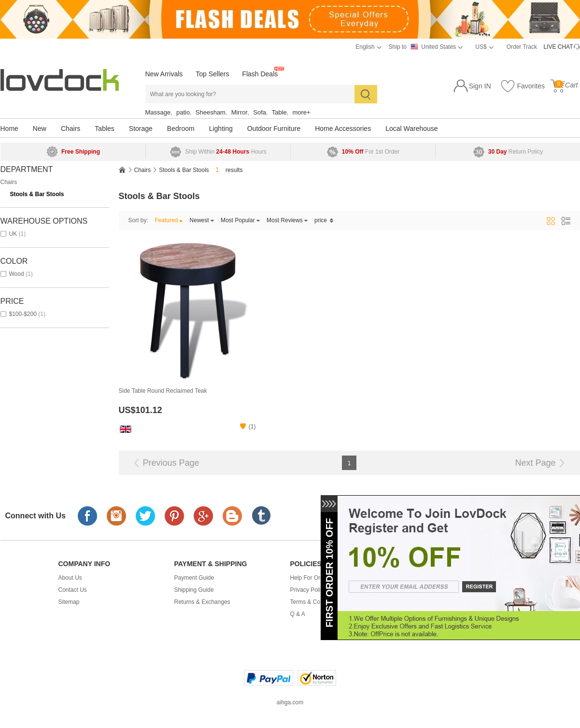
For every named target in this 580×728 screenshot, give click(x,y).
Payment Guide (194, 578)
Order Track (522, 47)
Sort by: (138, 220)
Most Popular (240, 220)
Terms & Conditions (315, 602)
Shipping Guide (194, 590)
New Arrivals (164, 74)
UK (13, 234)
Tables (104, 128)
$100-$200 (23, 314)
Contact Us (73, 590)
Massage (158, 112)
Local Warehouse (411, 128)
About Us (70, 578)
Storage (141, 128)
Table (279, 112)
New (40, 128)
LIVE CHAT (558, 47)
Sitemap (69, 602)
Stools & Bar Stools (37, 194)
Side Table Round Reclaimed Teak (163, 391)
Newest (202, 220)
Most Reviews (287, 220)
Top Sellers (212, 74)
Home (9, 128)
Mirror (240, 112)
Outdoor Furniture (274, 128)
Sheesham (211, 112)
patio (183, 112)
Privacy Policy (308, 590)
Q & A (298, 614)
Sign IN (480, 86)
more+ (301, 112)
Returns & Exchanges (202, 602)
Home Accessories (343, 128)
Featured (169, 220)
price (324, 220)
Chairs (71, 128)
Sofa (260, 112)
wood (17, 274)
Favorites (523, 86)
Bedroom (181, 128)
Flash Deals (260, 74)
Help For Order (310, 578)
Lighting (221, 128)
